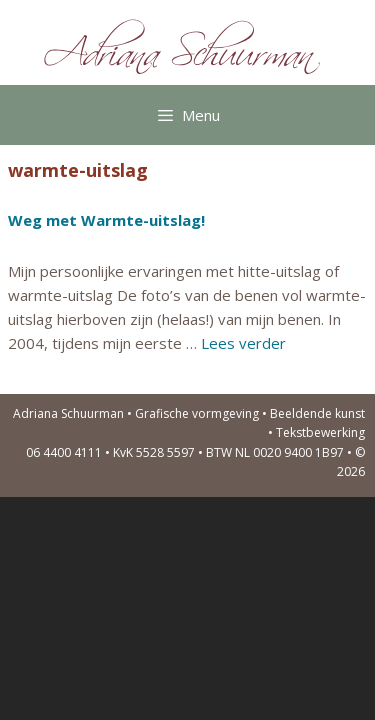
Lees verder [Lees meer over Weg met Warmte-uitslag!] (243, 343)
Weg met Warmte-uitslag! (106, 220)
